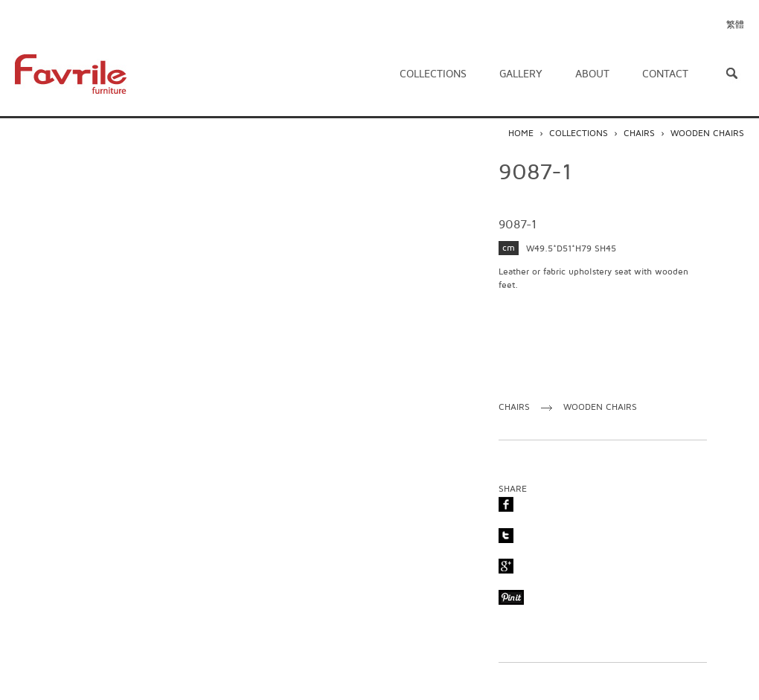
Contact (665, 74)
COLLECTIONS (579, 134)
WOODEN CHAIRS (707, 134)
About (592, 74)
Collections (433, 74)
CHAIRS (639, 134)
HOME (521, 134)
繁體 (735, 25)
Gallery (521, 74)
